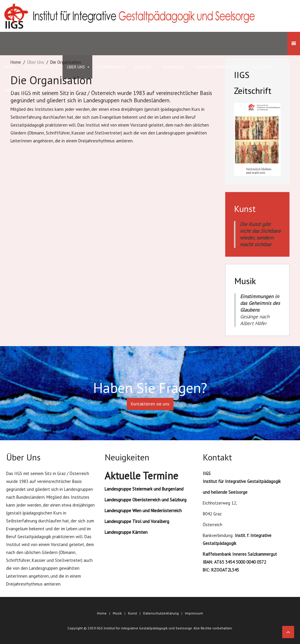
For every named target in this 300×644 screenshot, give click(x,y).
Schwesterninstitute (218, 67)
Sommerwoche (111, 67)
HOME (10, 67)
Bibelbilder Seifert (23, 90)
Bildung (143, 67)
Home (102, 613)
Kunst (132, 613)
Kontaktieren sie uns (150, 404)
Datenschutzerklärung (161, 613)
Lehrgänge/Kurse (41, 67)
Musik (117, 613)
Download (173, 67)
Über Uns (76, 67)
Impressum (194, 613)
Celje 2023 (262, 67)
